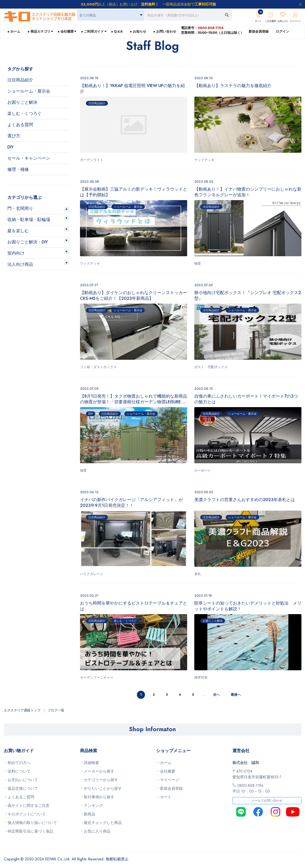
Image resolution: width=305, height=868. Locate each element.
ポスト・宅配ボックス (211, 367)
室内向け (16, 253)
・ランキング (91, 806)
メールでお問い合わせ (267, 801)
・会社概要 (166, 771)
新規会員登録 (259, 31)
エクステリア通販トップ (22, 710)
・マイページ (168, 780)
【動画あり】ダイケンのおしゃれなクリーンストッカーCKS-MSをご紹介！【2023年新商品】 (134, 296)
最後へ (236, 695)
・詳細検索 (90, 763)
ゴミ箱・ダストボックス (98, 367)
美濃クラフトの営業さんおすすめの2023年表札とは (245, 500)
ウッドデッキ (204, 160)
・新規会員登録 (170, 788)
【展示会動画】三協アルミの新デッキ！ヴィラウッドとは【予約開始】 (134, 192)
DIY (10, 147)
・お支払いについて (21, 780)
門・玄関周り (20, 208)
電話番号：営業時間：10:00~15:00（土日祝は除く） (212, 30)
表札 (198, 574)
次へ (216, 695)
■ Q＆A (117, 31)
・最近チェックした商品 (101, 823)
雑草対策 (201, 677)
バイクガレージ (92, 574)
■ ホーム (14, 31)
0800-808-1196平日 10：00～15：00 (251, 788)
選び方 (14, 136)
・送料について (17, 771)
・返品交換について (21, 788)
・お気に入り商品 (95, 831)
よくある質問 (20, 125)
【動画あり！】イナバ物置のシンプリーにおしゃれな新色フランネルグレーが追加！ (248, 192)
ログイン (282, 31)
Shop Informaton (152, 729)
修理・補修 (18, 169)
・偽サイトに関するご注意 (27, 806)
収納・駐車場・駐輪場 (29, 220)
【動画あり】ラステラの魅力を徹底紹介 (233, 86)
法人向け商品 (20, 264)
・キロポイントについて (25, 814)
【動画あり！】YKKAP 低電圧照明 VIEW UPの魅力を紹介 (132, 89)
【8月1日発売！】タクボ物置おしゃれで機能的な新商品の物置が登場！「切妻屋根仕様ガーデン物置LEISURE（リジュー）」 (134, 399)
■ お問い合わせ (165, 31)
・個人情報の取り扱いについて (30, 823)
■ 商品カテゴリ (39, 31)
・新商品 (88, 814)
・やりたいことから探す (101, 788)
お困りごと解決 (22, 102)
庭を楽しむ (18, 231)
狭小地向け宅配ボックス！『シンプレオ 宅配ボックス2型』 (248, 296)
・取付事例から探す (97, 797)
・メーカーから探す (97, 771)
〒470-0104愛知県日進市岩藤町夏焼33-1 (257, 774)
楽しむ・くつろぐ (25, 113)
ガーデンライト (92, 160)
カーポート (203, 470)
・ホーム (164, 763)
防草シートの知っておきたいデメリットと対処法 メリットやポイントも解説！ (248, 606)
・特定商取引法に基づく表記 (29, 831)
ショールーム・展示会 (29, 91)
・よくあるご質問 (19, 797)
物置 (198, 263)
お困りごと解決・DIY (28, 242)
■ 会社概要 (66, 31)
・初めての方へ (17, 763)
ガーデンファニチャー (97, 677)
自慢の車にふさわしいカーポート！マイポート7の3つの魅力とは (246, 399)
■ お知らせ (138, 31)
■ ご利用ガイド (92, 31)
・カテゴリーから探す (99, 780)
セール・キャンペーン (29, 158)
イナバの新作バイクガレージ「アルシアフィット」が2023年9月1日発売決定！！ (131, 503)
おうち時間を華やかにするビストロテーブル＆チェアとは (134, 606)
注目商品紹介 (20, 80)
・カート (164, 797)
